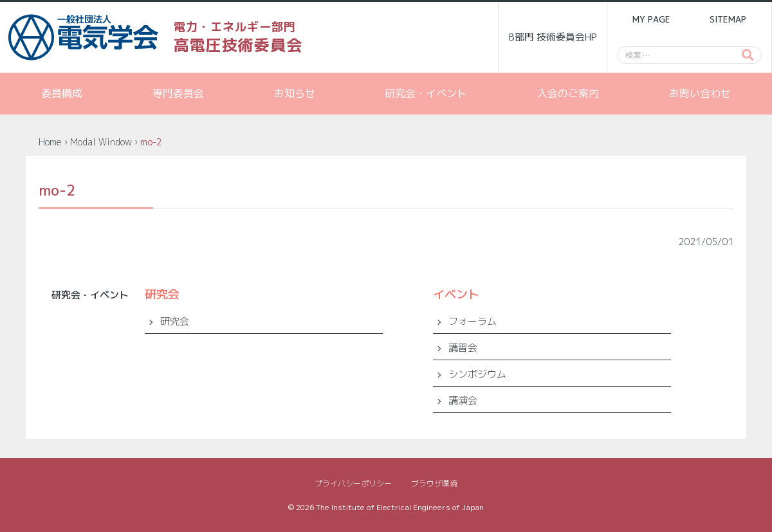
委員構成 (62, 93)
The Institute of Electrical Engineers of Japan (400, 507)
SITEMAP (728, 19)
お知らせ (295, 93)
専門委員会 (178, 93)
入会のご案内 (568, 93)
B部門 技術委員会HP (553, 37)
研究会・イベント (426, 93)
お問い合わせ (700, 93)
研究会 (175, 321)
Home (50, 142)
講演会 (463, 400)
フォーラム (473, 321)
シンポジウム (477, 374)
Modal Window (101, 142)
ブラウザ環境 (434, 483)
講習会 (463, 348)
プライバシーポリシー (353, 483)
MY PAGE (651, 19)
